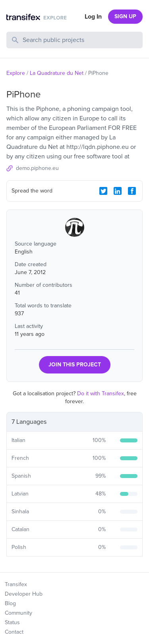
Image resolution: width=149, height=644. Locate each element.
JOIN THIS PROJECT (75, 365)
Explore (16, 73)
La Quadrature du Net (57, 73)
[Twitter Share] (103, 191)
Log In (93, 17)
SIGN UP (125, 16)
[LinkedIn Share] (118, 191)
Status (12, 622)
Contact (14, 632)
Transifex (16, 584)
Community (18, 613)
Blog (10, 603)
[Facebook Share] (132, 191)
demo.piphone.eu (37, 168)
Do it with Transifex (101, 393)
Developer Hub (24, 594)
